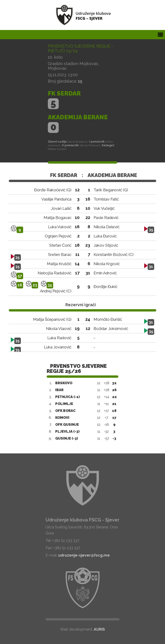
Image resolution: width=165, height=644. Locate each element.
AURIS (99, 629)
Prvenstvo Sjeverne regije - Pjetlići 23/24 (80, 48)
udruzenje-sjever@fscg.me (84, 555)
